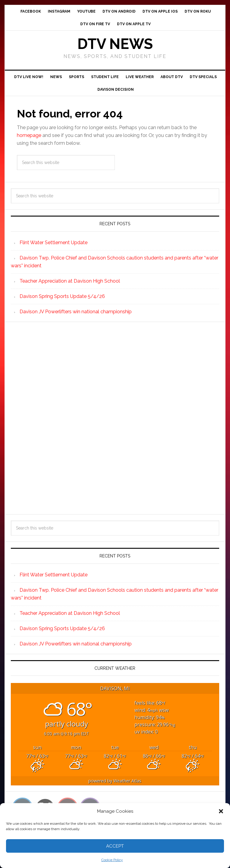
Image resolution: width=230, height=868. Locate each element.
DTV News (115, 44)
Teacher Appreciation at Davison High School (70, 281)
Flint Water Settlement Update (54, 243)
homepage (29, 135)
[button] (221, 811)
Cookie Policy (112, 860)
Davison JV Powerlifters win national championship (76, 312)
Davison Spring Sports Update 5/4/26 (62, 296)
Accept (115, 846)
